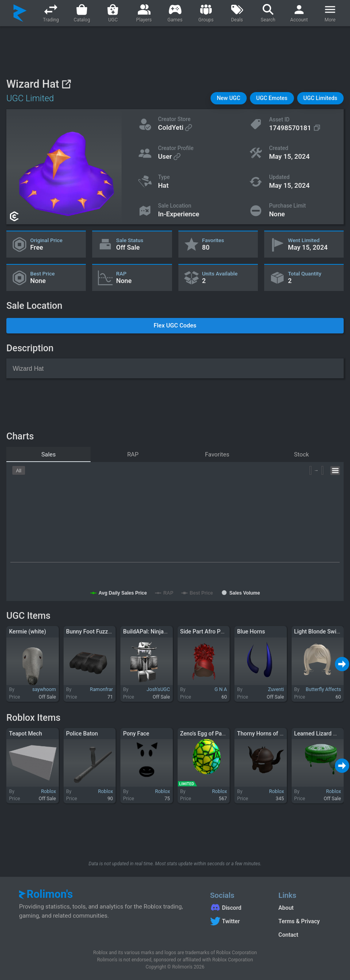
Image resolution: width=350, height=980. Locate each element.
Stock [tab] (302, 454)
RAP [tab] (133, 454)
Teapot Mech (26, 734)
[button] (229, 98)
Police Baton (82, 734)
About (286, 908)
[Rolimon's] (20, 13)
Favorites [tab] (217, 454)
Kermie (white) (28, 632)
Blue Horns (251, 632)
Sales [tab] (48, 454)
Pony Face (136, 734)
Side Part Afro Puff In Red (213, 632)
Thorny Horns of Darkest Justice (278, 734)
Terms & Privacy (299, 921)
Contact (288, 935)
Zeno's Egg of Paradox (208, 734)
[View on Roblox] (66, 84)
